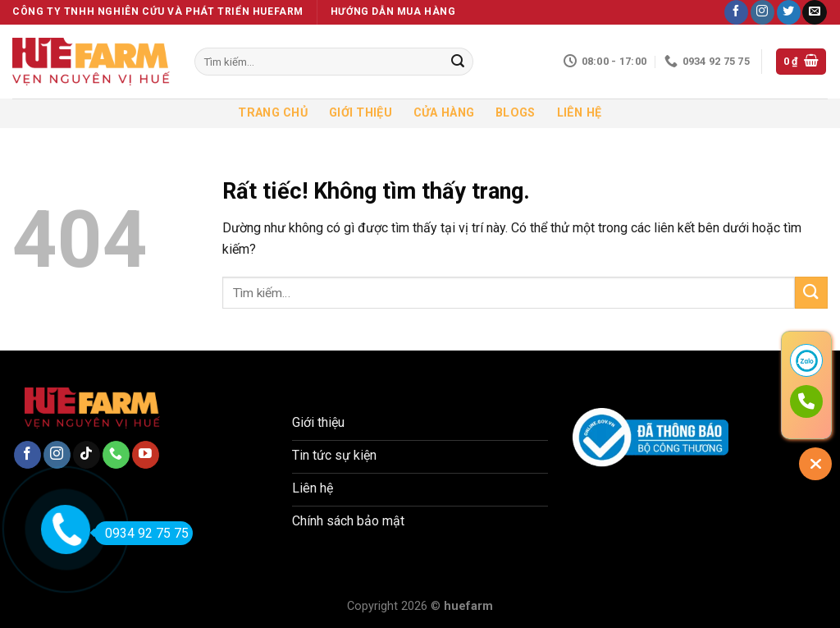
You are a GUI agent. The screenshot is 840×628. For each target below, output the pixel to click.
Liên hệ (580, 113)
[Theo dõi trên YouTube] (146, 455)
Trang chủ (273, 113)
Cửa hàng (444, 113)
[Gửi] (458, 62)
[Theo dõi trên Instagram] (762, 12)
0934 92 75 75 (142, 533)
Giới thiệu (361, 113)
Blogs (515, 113)
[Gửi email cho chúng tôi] (814, 12)
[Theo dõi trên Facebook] (736, 12)
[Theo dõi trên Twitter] (789, 12)
